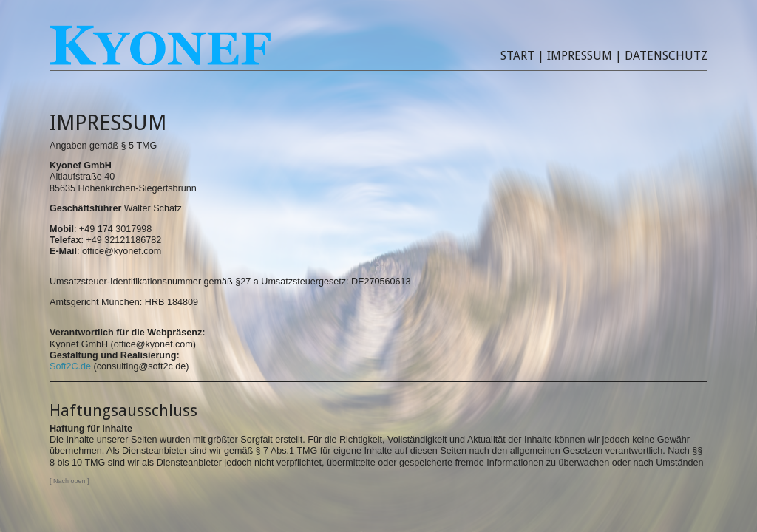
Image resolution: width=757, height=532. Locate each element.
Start (517, 56)
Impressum (580, 56)
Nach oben (69, 481)
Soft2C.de (70, 366)
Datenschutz (666, 56)
